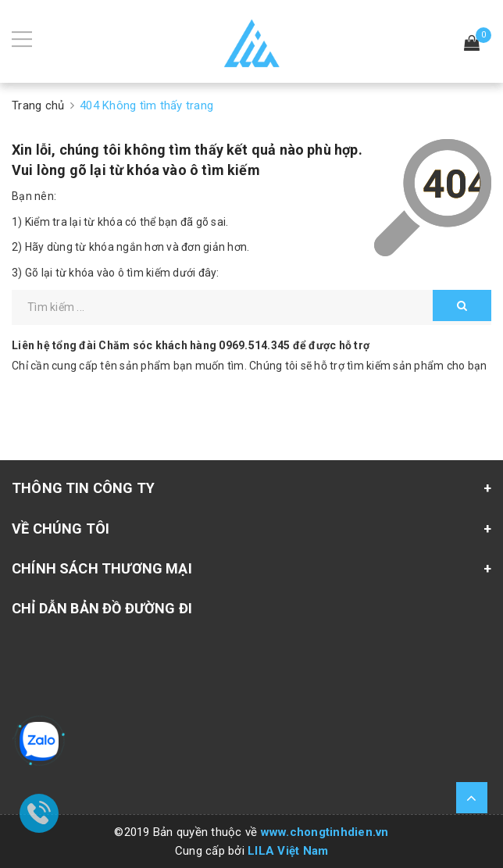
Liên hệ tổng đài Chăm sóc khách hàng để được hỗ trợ (191, 345)
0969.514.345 (254, 345)
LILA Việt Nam (288, 851)
